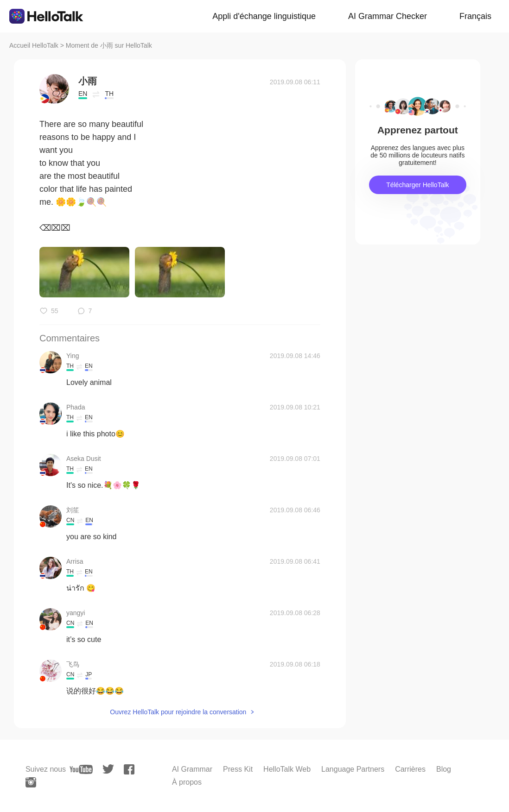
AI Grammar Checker (388, 16)
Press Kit (238, 769)
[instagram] (31, 782)
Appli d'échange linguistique (264, 16)
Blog (444, 769)
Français (475, 16)
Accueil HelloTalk (34, 45)
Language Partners (353, 769)
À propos (187, 782)
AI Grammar (192, 769)
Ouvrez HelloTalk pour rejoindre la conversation (178, 712)
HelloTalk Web (287, 769)
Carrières (410, 769)
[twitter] (108, 769)
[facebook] (129, 769)
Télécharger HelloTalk (417, 185)
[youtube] (81, 769)
